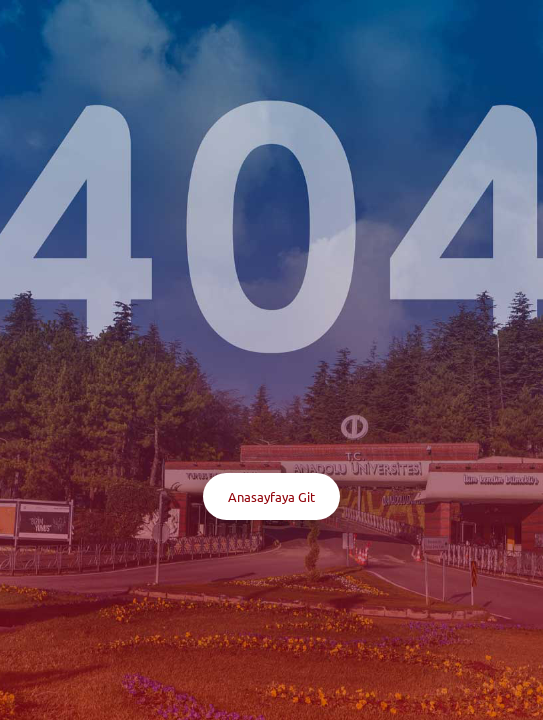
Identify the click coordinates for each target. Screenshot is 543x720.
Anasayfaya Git (271, 496)
